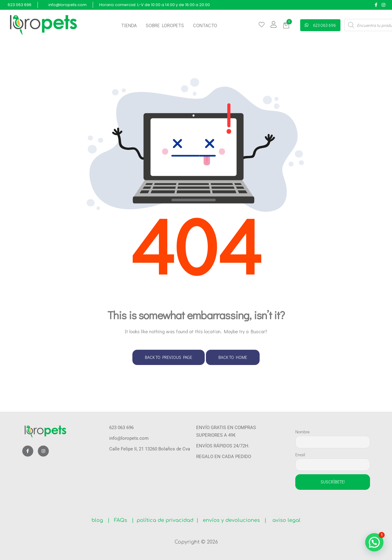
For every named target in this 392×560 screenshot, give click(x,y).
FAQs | (124, 520)
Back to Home (233, 357)
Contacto (205, 25)
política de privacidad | (166, 520)
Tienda (129, 25)
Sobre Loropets (165, 25)
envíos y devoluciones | (233, 520)
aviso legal (284, 520)
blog (100, 520)
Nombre (302, 432)
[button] (287, 25)
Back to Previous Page (169, 357)
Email (300, 455)
